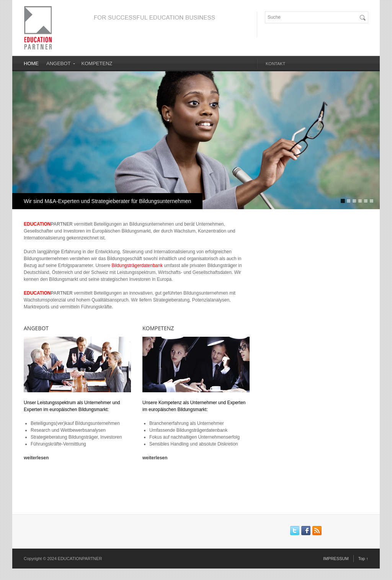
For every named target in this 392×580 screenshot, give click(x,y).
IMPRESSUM (336, 559)
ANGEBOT (59, 63)
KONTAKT (275, 64)
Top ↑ (363, 559)
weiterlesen (36, 458)
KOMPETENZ (97, 63)
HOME (31, 63)
